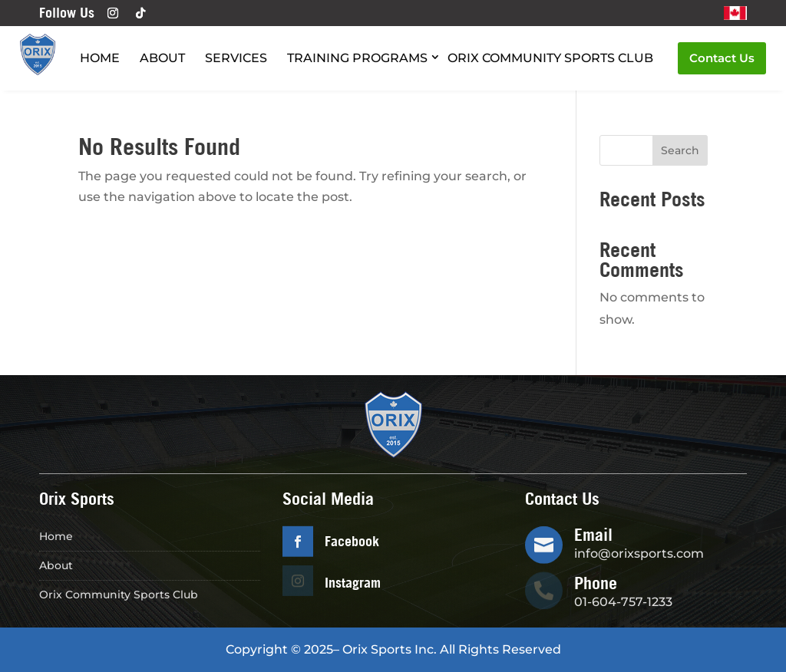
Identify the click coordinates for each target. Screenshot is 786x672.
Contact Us (722, 58)
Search (680, 150)
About (162, 58)
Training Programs (357, 58)
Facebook (352, 541)
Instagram (353, 583)
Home (100, 58)
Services (236, 58)
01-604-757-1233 (623, 602)
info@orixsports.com (639, 553)
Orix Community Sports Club (550, 58)
